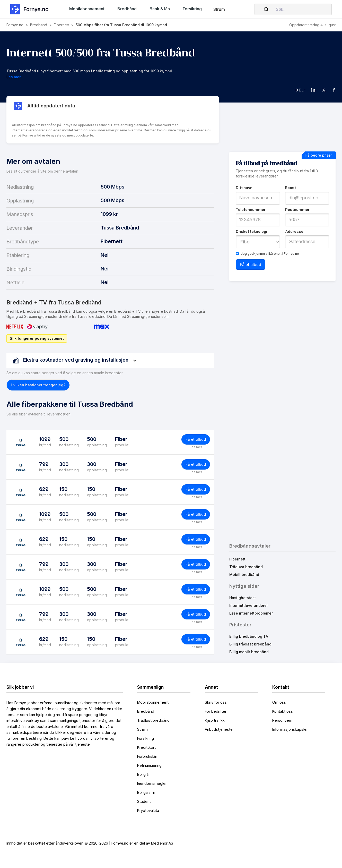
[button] (87, 9)
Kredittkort (146, 747)
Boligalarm (146, 792)
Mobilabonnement (153, 702)
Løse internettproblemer (251, 613)
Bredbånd (146, 711)
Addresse (294, 231)
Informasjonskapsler (290, 729)
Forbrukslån (147, 756)
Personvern (282, 720)
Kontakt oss (283, 711)
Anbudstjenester (219, 729)
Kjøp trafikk (215, 720)
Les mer (196, 447)
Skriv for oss (216, 702)
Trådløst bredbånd (246, 567)
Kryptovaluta (148, 810)
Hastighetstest (243, 598)
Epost (291, 188)
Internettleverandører (249, 605)
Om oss (279, 702)
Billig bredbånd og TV (249, 636)
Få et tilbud (196, 439)
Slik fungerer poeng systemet (37, 338)
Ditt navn (244, 188)
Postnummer (297, 210)
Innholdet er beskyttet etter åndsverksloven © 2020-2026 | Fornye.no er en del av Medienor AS (90, 843)
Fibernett (237, 559)
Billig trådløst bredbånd (250, 644)
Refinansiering (149, 765)
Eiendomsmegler (152, 783)
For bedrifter (216, 711)
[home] (31, 9)
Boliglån (144, 774)
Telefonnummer (251, 210)
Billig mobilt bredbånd (249, 652)
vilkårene (273, 254)
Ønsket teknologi (251, 231)
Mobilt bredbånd (244, 575)
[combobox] (293, 9)
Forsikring (146, 738)
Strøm (219, 9)
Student (144, 801)
